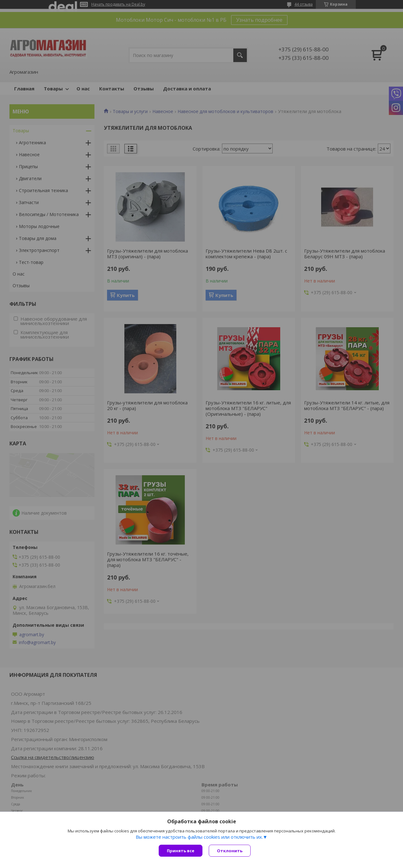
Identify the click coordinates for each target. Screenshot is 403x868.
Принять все (181, 851)
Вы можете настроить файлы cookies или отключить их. (199, 837)
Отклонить (230, 851)
